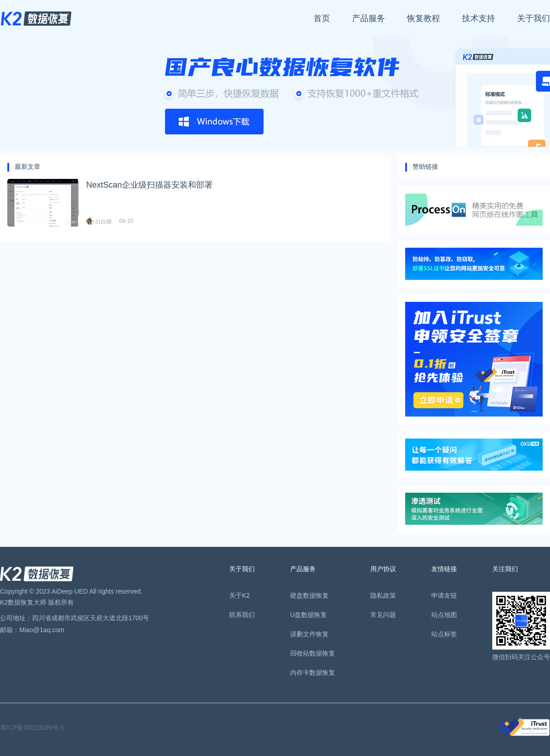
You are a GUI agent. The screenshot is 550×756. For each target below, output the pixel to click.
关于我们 (533, 18)
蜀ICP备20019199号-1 (32, 728)
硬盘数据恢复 (309, 595)
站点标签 (444, 634)
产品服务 (368, 18)
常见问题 (383, 615)
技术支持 (478, 18)
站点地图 (444, 615)
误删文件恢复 (309, 634)
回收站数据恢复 (313, 653)
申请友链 (444, 595)
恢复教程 (423, 18)
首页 (322, 18)
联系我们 (242, 615)
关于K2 (239, 595)
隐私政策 (383, 595)
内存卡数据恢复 (313, 673)
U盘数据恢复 (308, 615)
